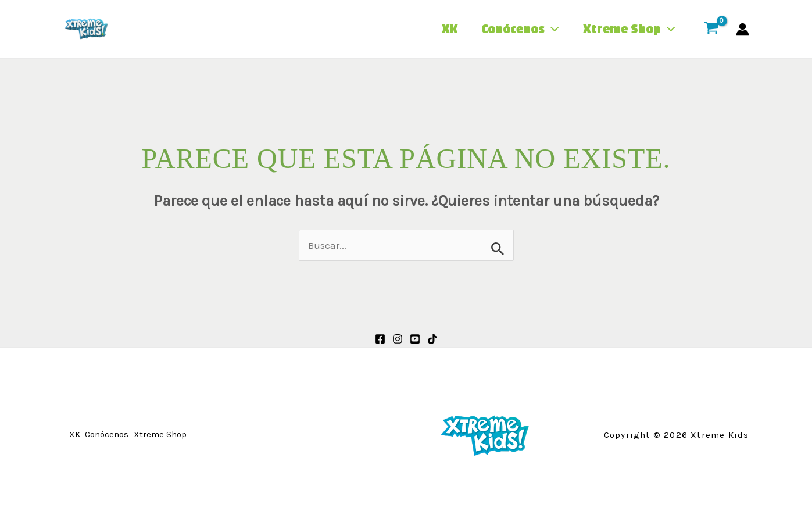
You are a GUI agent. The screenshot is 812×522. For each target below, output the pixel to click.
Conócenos (514, 29)
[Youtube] (415, 339)
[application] (546, 29)
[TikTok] (432, 339)
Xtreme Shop (627, 29)
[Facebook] (380, 339)
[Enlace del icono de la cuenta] (743, 29)
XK (440, 29)
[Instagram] (398, 339)
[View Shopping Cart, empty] (711, 29)
